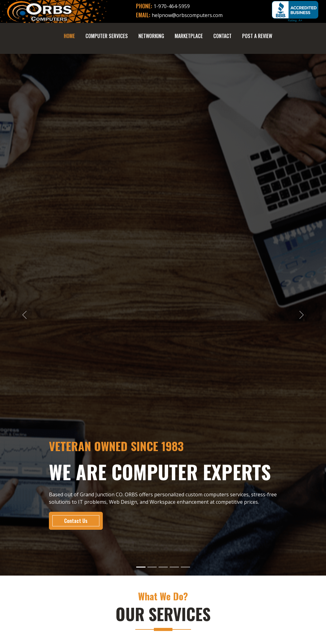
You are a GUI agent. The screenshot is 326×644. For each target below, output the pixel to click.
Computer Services (107, 36)
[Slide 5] (185, 567)
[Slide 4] (174, 567)
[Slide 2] (152, 567)
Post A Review (257, 36)
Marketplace (189, 36)
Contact (222, 36)
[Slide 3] (163, 567)
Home (69, 36)
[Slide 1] (141, 567)
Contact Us (76, 521)
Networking (151, 36)
